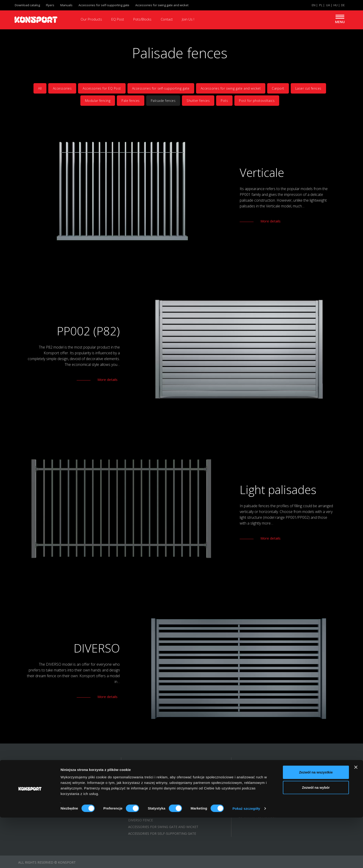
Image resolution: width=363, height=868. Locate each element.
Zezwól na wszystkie (316, 823)
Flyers (50, 5)
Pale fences (131, 101)
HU (336, 5)
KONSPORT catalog (35, 793)
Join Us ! (188, 19)
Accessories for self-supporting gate (104, 5)
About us (26, 780)
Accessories (62, 88)
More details (271, 221)
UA (328, 5)
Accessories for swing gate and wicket (162, 5)
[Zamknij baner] (356, 818)
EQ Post (118, 19)
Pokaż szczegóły (246, 859)
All (40, 88)
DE (343, 5)
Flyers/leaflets (32, 800)
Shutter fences (198, 101)
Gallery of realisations (40, 787)
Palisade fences (163, 101)
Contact (167, 19)
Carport (278, 88)
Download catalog (27, 5)
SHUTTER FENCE (141, 780)
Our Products (91, 19)
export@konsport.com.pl (268, 791)
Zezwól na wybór (316, 838)
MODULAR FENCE (142, 800)
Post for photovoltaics (257, 101)
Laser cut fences (308, 88)
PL (321, 5)
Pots (224, 101)
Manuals (66, 5)
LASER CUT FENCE (142, 807)
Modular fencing (98, 101)
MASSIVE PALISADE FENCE (148, 787)
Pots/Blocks (142, 19)
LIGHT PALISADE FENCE (147, 793)
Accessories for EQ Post (102, 88)
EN (314, 5)
